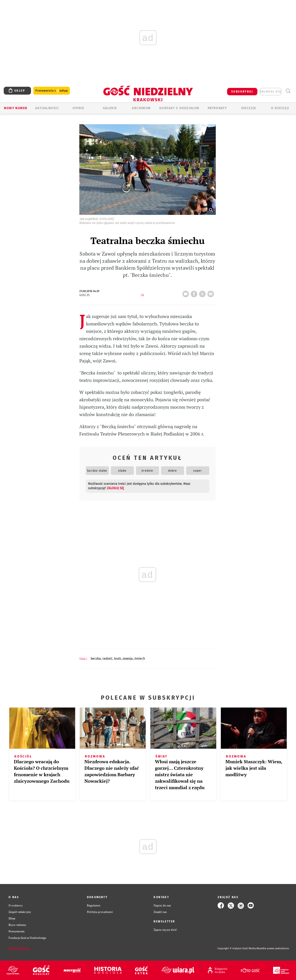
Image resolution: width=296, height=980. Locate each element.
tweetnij (203, 293)
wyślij (212, 293)
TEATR (117, 659)
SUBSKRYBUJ (242, 92)
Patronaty (217, 108)
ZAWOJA (128, 659)
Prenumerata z (52, 91)
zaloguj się (271, 92)
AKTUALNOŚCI (47, 108)
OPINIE (78, 108)
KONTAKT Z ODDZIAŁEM (179, 108)
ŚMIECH (140, 659)
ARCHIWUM (141, 108)
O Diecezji (280, 108)
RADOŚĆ (107, 659)
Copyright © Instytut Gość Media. (237, 948)
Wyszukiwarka (288, 91)
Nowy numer (16, 108)
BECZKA (96, 659)
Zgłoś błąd (19, 949)
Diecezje (249, 108)
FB (195, 293)
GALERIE (110, 108)
